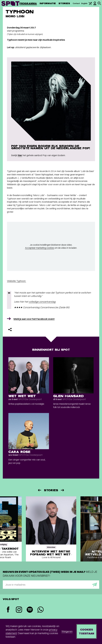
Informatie (48, 3)
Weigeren (67, 631)
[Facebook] (8, 610)
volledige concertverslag (42, 302)
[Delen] (10, 330)
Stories (64, 3)
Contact (76, 3)
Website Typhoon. (17, 281)
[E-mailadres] (51, 585)
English (84, 3)
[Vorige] (39, 490)
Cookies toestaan (87, 631)
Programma (28, 3)
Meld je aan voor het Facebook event (34, 319)
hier (20, 155)
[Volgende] (63, 490)
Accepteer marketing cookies (40, 248)
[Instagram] (19, 610)
